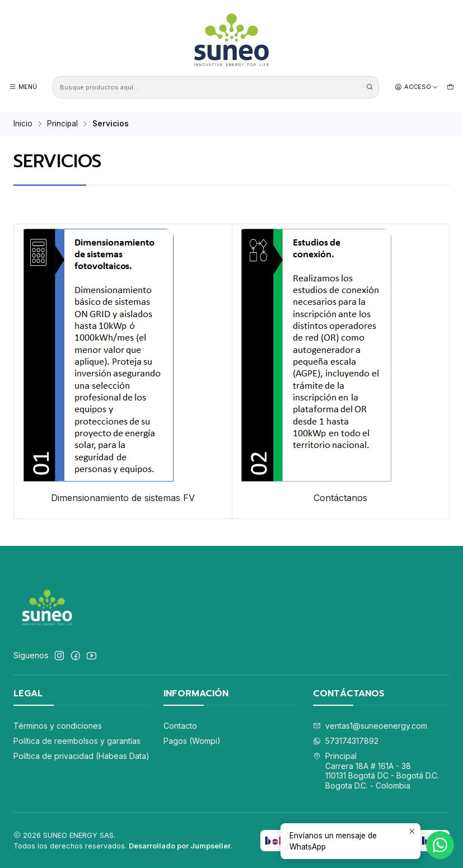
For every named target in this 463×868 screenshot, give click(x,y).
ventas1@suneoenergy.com (370, 726)
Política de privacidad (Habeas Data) (81, 756)
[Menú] (23, 87)
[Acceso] (417, 87)
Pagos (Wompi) (192, 741)
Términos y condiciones (58, 726)
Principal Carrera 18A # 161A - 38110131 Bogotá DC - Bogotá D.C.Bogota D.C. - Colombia (376, 771)
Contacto (180, 726)
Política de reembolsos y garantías (77, 741)
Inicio (23, 124)
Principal (62, 124)
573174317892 (346, 741)
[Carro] (450, 87)
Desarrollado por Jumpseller (180, 846)
